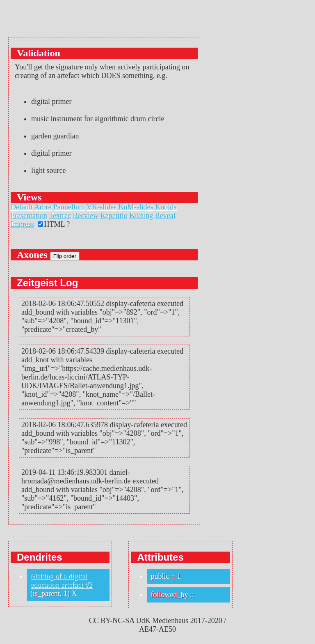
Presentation (29, 216)
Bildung (141, 216)
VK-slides (102, 207)
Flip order (65, 256)
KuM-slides (136, 207)
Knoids (166, 207)
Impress (22, 224)
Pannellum (69, 207)
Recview (86, 216)
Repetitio (114, 216)
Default (22, 207)
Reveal (165, 216)
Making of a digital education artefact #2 (61, 581)
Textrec (60, 216)
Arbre (43, 207)
